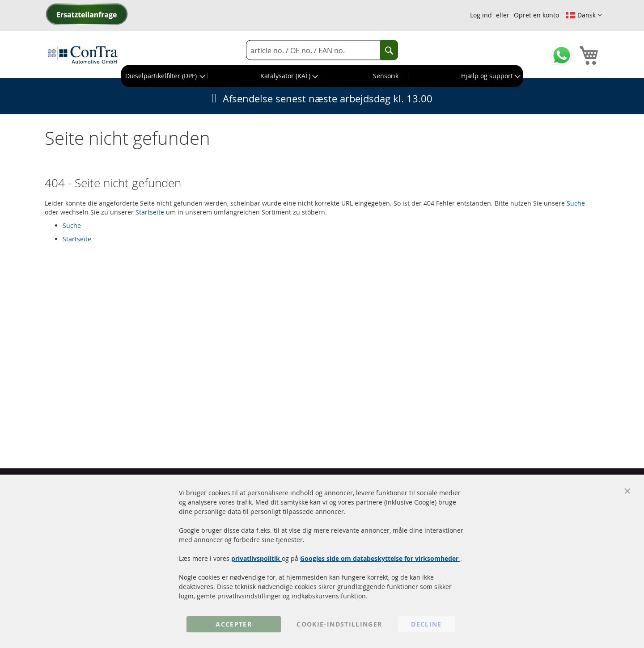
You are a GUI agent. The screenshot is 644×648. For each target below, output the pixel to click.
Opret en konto (536, 15)
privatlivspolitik (256, 558)
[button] (584, 15)
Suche (576, 203)
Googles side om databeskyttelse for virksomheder (380, 558)
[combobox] (322, 50)
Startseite (150, 212)
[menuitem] (164, 76)
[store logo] (83, 55)
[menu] (322, 76)
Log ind (481, 15)
